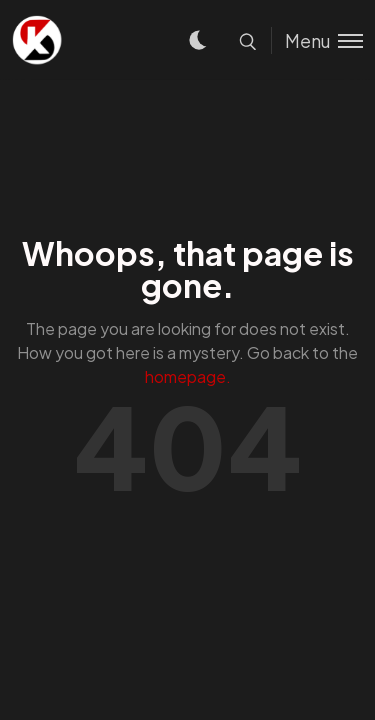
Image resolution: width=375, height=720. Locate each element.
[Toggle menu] (317, 40)
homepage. (188, 376)
